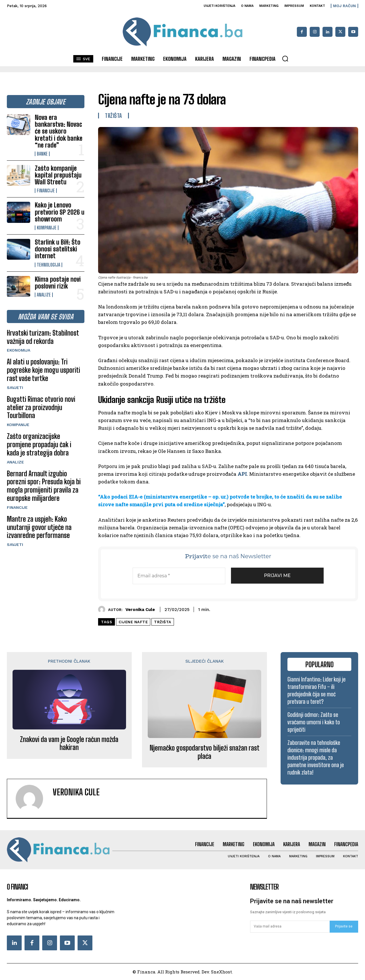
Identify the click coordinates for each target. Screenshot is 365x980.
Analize (44, 295)
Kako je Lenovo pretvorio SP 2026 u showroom (60, 212)
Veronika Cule (140, 610)
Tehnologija (48, 265)
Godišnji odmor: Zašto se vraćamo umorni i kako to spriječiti (314, 722)
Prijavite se (344, 926)
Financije (46, 191)
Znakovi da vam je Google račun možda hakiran (69, 744)
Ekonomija (19, 350)
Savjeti (15, 388)
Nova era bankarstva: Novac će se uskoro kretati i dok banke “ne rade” (59, 131)
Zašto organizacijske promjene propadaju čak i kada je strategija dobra (39, 444)
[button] (285, 59)
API (242, 474)
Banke (42, 154)
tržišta (163, 622)
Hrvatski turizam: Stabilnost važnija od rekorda (43, 337)
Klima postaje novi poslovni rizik (58, 283)
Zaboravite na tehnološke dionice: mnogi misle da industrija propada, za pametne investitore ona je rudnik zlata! (316, 757)
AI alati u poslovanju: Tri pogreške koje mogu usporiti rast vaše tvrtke (43, 370)
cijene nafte (133, 622)
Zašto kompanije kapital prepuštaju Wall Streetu (58, 175)
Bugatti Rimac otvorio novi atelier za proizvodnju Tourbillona (41, 407)
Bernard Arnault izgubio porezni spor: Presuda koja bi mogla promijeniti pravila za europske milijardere (44, 486)
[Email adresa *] (179, 576)
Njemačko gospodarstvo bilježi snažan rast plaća (205, 752)
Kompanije (47, 228)
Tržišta (113, 116)
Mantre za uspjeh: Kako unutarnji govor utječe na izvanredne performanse (39, 527)
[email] (290, 927)
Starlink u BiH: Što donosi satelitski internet (58, 249)
